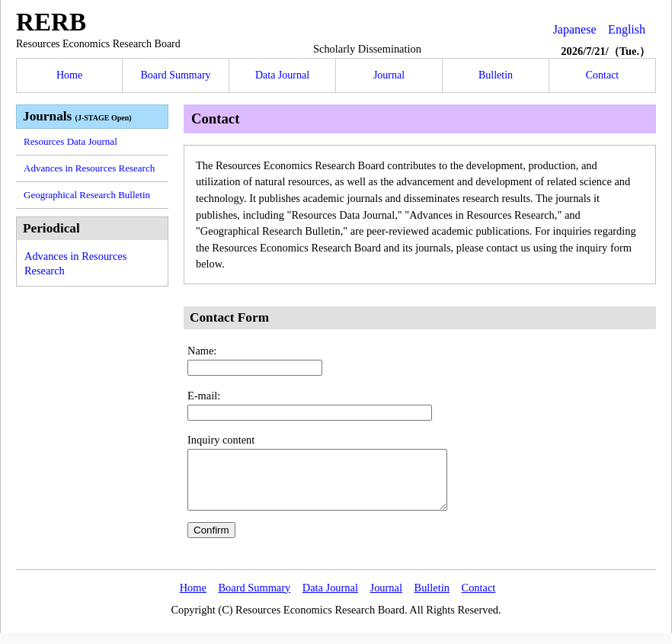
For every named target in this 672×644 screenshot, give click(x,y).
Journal (389, 75)
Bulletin (496, 75)
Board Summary (175, 75)
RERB (51, 22)
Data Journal (282, 75)
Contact (603, 75)
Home (69, 75)
